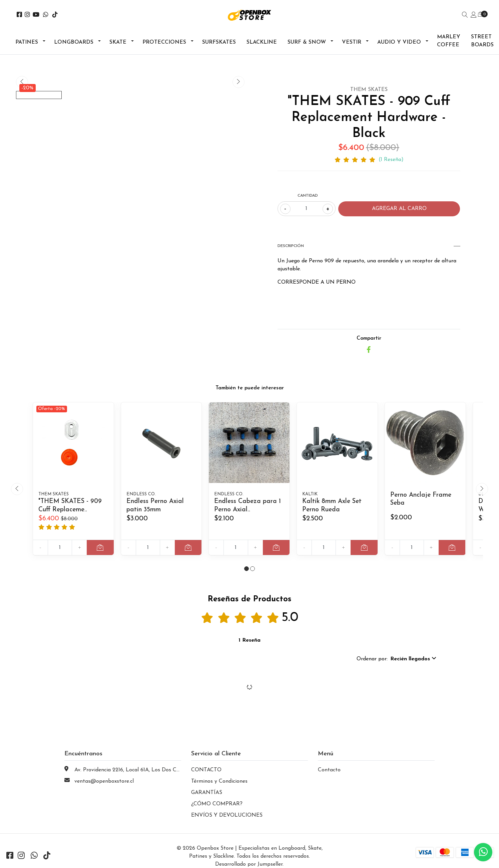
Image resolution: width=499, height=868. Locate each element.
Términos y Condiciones (219, 789)
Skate (118, 42)
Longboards (74, 42)
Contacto (329, 778)
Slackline (262, 42)
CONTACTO (206, 778)
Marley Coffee (449, 41)
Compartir (369, 338)
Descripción (369, 246)
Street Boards (482, 41)
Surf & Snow (307, 42)
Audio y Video (399, 42)
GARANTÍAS (207, 800)
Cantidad (308, 196)
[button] (246, 576)
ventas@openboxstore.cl (104, 789)
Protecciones (164, 42)
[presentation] (22, 82)
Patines (27, 42)
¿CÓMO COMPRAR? (217, 812)
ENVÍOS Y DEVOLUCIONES (227, 823)
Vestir (352, 42)
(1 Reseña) (391, 160)
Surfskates (219, 42)
